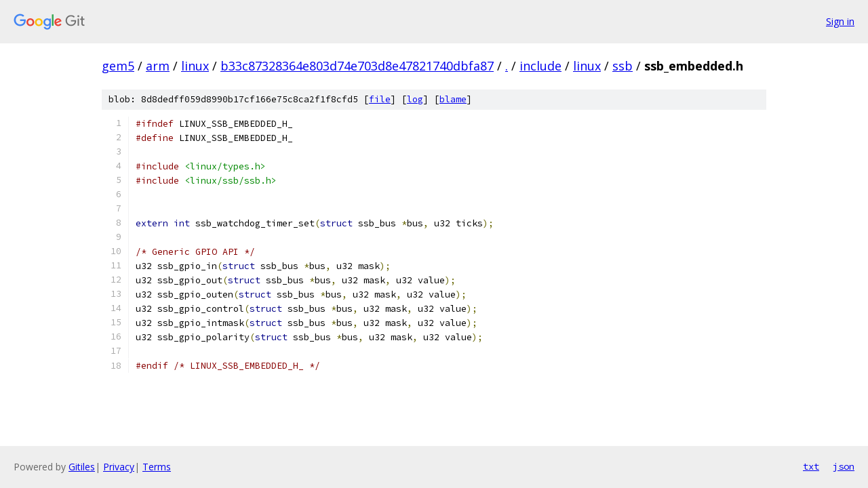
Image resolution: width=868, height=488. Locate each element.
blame (453, 99)
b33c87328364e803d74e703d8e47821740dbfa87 (357, 66)
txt (811, 466)
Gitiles (82, 467)
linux (195, 66)
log (415, 99)
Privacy (119, 467)
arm (158, 66)
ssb (623, 66)
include (540, 66)
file (380, 99)
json (844, 466)
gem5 (118, 66)
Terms (157, 467)
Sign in (840, 21)
